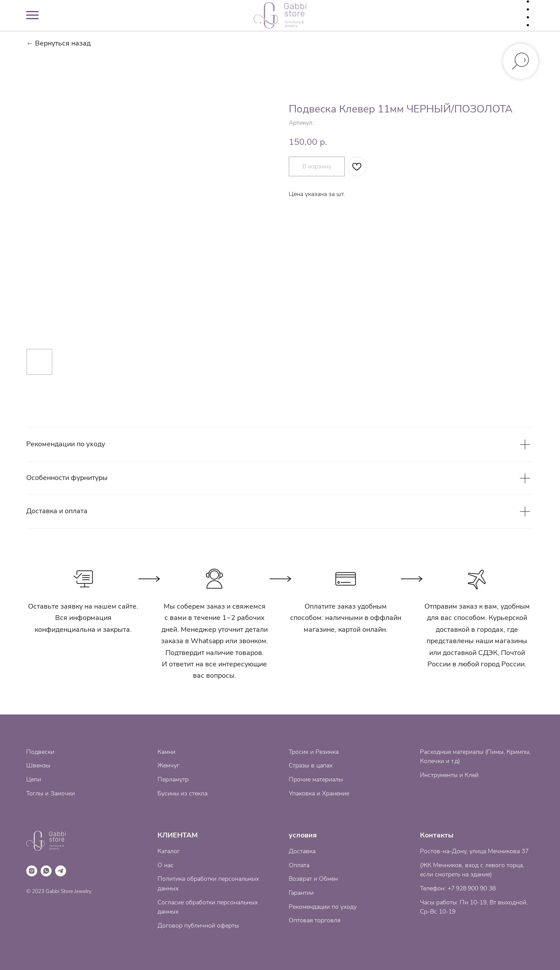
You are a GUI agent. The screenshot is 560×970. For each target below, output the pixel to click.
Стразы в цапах (311, 765)
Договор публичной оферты (198, 926)
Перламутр (173, 779)
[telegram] (61, 871)
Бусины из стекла (182, 793)
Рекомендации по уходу (323, 907)
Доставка (302, 851)
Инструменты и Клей (449, 775)
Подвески (40, 752)
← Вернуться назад (58, 44)
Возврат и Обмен (313, 879)
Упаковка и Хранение (319, 793)
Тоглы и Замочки (51, 793)
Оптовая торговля (315, 920)
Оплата (299, 865)
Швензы (38, 765)
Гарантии (301, 893)
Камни (166, 752)
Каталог (169, 851)
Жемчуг (168, 765)
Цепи (34, 779)
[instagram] (32, 871)
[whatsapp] (46, 871)
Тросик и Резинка (314, 752)
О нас (166, 865)
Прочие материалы (316, 779)
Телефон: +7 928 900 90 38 (458, 888)
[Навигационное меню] (32, 15)
